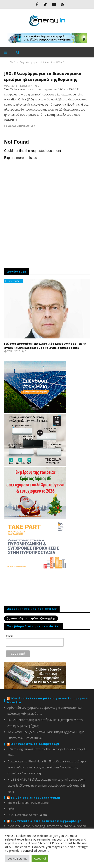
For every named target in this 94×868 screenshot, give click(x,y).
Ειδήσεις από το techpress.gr (35, 744)
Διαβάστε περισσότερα (20, 126)
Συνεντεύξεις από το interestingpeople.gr (46, 821)
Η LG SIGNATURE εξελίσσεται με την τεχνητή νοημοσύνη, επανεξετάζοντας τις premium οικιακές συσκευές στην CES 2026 (46, 786)
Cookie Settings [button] (17, 858)
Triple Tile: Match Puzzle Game (28, 803)
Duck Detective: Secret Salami (27, 815)
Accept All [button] (40, 858)
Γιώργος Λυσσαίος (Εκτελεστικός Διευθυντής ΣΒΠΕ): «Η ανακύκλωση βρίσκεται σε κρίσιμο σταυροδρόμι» (45, 346)
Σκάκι (11, 809)
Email (9, 636)
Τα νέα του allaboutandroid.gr (36, 798)
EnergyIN (27, 86)
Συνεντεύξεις (14, 281)
